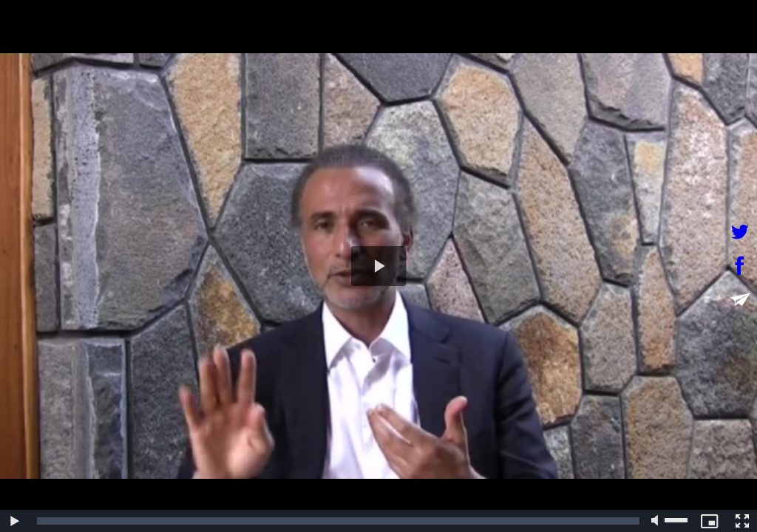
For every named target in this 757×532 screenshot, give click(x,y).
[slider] (338, 521)
